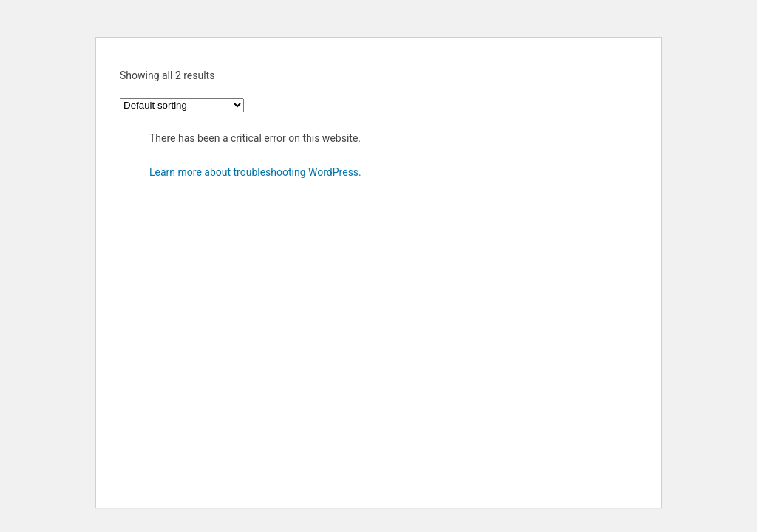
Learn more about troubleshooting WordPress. (255, 172)
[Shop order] (182, 105)
